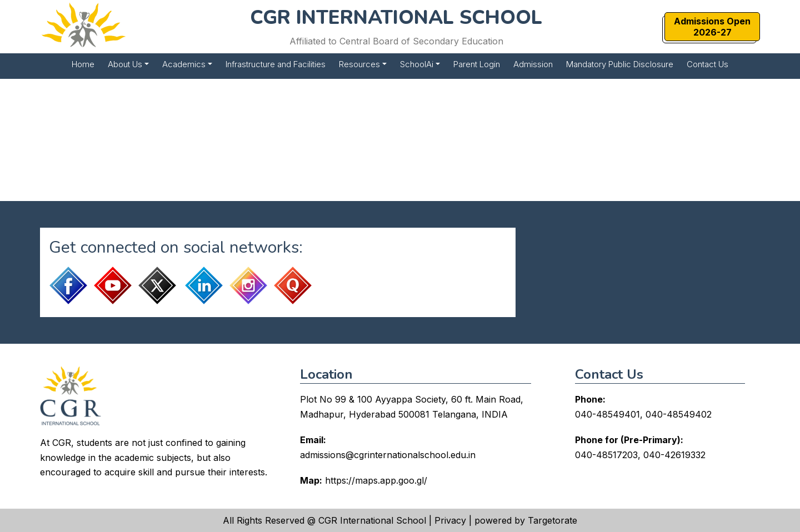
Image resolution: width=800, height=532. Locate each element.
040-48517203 (606, 455)
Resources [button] (359, 64)
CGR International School (372, 520)
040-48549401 (607, 414)
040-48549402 (679, 414)
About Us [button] (125, 64)
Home (83, 64)
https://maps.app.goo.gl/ (376, 480)
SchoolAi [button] (417, 64)
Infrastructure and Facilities (276, 64)
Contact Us (707, 64)
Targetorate (552, 520)
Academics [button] (184, 64)
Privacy (450, 520)
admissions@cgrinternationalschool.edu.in (388, 455)
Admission (533, 64)
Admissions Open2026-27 (712, 27)
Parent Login (477, 64)
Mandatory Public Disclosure (620, 64)
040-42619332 (674, 455)
